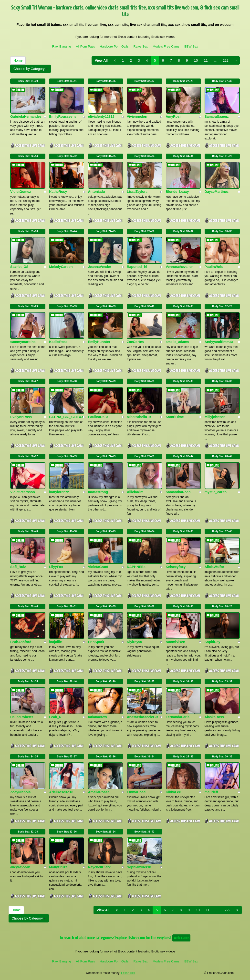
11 (206, 60)
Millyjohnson (215, 417)
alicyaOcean (20, 867)
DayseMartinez (217, 192)
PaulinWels (214, 267)
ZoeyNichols (20, 792)
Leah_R (55, 717)
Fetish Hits (128, 973)
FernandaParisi (178, 717)
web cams (181, 938)
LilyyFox (56, 567)
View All (101, 60)
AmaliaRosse (99, 792)
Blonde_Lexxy (177, 192)
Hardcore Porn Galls (114, 46)
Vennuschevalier (179, 267)
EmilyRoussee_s (63, 117)
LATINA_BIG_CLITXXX (67, 417)
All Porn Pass (85, 46)
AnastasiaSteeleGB (142, 717)
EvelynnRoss (21, 417)
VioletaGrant (98, 567)
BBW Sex (191, 46)
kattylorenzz (59, 492)
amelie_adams (177, 342)
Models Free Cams (166, 46)
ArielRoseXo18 (61, 792)
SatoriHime (175, 417)
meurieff (211, 792)
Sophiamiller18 (139, 867)
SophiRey (213, 642)
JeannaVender (99, 267)
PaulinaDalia (98, 417)
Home (18, 60)
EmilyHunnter (99, 342)
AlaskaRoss (214, 717)
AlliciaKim (135, 492)
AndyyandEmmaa (219, 342)
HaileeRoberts (22, 717)
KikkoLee (173, 792)
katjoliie (55, 642)
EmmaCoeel (136, 792)
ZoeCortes (135, 342)
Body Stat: (28, 81)
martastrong (98, 492)
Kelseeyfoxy (176, 567)
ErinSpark (96, 642)
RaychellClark (99, 867)
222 (225, 60)
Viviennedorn (137, 117)
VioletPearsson (23, 492)
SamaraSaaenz (217, 117)
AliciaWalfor (214, 567)
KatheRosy (58, 192)
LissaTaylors (137, 192)
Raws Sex (141, 46)
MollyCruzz (58, 867)
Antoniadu (96, 192)
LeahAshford (21, 642)
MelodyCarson (61, 267)
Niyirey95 (134, 642)
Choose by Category (31, 69)
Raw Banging (61, 46)
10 (196, 60)
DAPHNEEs (136, 567)
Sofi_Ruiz (18, 567)
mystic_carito (216, 492)
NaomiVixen (176, 642)
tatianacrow (97, 717)
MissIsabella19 (139, 417)
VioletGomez (21, 192)
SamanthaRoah (178, 492)
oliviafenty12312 (101, 117)
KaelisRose (58, 342)
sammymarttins (23, 342)
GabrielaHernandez (26, 117)
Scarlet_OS (19, 267)
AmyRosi (173, 117)
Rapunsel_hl (137, 267)
